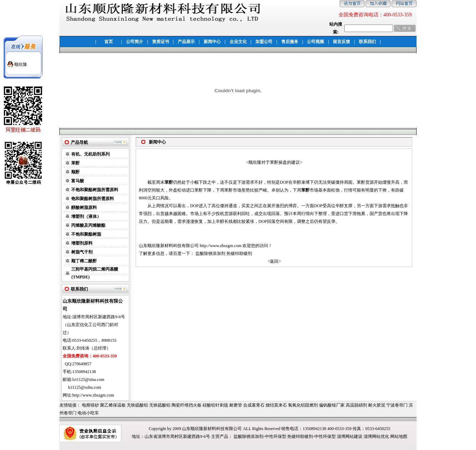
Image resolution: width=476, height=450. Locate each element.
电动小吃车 (88, 413)
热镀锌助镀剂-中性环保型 (312, 436)
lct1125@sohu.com (85, 387)
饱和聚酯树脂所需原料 (93, 199)
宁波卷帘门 (397, 405)
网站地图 (399, 436)
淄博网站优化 (376, 436)
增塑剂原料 (82, 243)
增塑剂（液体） (86, 216)
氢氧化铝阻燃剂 (303, 405)
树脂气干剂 (82, 252)
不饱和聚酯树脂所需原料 (95, 190)
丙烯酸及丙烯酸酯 (88, 225)
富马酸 (78, 181)
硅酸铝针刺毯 (215, 405)
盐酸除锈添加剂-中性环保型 (260, 436)
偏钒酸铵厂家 (332, 405)
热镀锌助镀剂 (239, 253)
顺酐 (75, 172)
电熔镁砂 (90, 405)
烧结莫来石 (276, 405)
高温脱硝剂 (356, 405)
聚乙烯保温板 (113, 405)
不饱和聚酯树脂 (86, 234)
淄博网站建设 (350, 436)
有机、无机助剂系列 (90, 154)
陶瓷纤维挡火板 (187, 405)
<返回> (274, 261)
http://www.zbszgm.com (221, 246)
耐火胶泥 (377, 405)
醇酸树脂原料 (84, 208)
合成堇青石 (254, 405)
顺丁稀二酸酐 (84, 261)
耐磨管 (236, 405)
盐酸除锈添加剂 (210, 253)
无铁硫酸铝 (137, 405)
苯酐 (75, 163)
